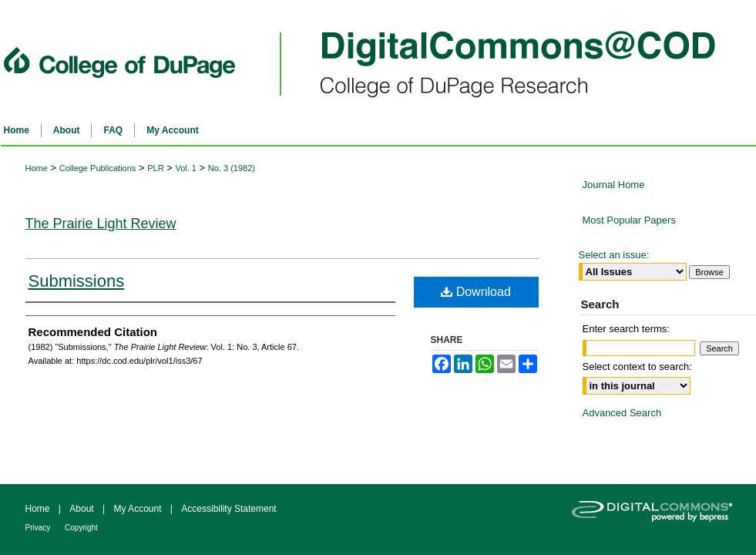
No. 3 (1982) (232, 168)
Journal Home (614, 185)
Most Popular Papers (629, 220)
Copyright (81, 528)
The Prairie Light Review (101, 224)
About (83, 509)
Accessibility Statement (228, 509)
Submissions (77, 281)
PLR (155, 168)
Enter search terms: (626, 329)
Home (37, 168)
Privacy (39, 528)
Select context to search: (637, 367)
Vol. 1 (186, 168)
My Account (138, 509)
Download (476, 292)
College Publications (98, 168)
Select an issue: (614, 255)
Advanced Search (622, 413)
